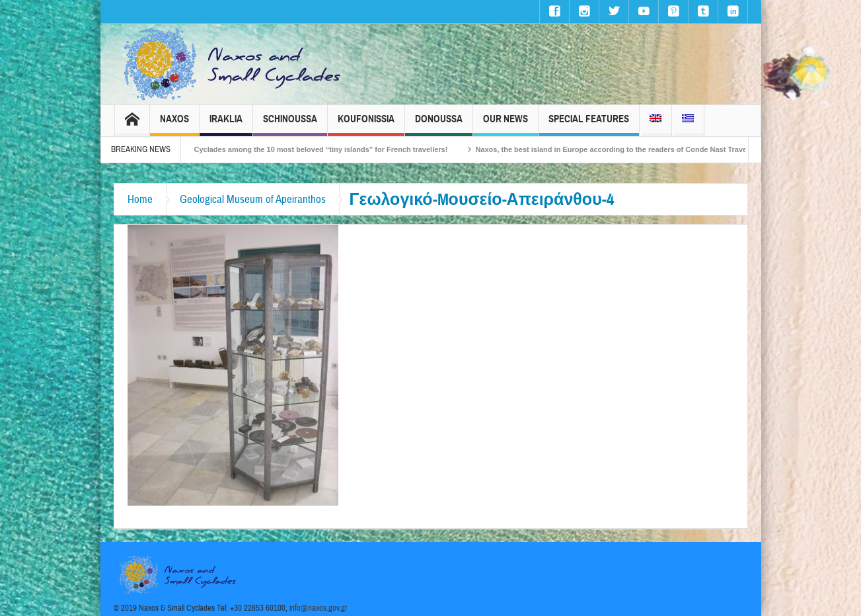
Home (140, 199)
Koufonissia (366, 125)
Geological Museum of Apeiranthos (253, 199)
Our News (505, 125)
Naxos (174, 125)
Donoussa (439, 125)
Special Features (589, 125)
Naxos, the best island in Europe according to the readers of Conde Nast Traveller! (629, 149)
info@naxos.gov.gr (318, 608)
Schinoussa (290, 125)
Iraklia (226, 125)
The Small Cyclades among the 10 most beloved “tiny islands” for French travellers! (314, 149)
